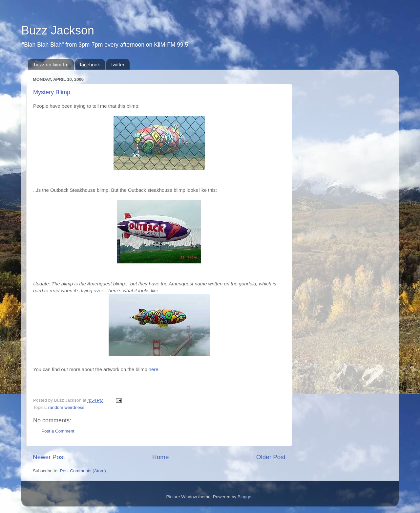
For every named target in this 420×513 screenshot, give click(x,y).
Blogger (245, 497)
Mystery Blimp (52, 92)
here (154, 369)
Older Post (271, 457)
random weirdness (66, 407)
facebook (90, 65)
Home (160, 457)
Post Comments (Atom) (83, 471)
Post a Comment (58, 431)
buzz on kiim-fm (51, 65)
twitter (118, 65)
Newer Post (49, 457)
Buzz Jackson (58, 30)
